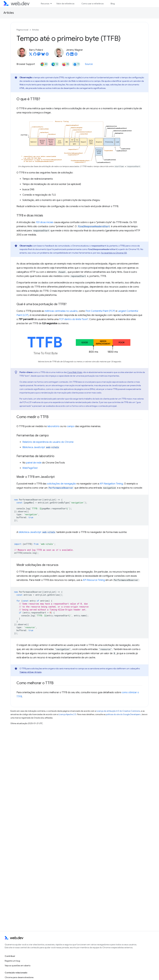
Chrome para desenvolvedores (19, 977)
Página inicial (22, 30)
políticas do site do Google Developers (123, 714)
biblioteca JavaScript (37, 532)
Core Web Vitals (75, 372)
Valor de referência (65, 4)
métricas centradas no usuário (61, 311)
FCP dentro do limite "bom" (74, 319)
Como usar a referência (92, 4)
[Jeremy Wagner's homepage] (76, 55)
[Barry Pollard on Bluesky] (43, 55)
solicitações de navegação (62, 484)
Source (89, 64)
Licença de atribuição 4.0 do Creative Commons (118, 711)
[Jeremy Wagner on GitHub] (68, 55)
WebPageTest (30, 468)
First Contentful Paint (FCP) (100, 311)
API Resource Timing (94, 580)
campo (71, 426)
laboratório (54, 426)
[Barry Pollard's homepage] (47, 55)
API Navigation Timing (111, 484)
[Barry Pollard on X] (31, 55)
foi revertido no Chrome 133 (114, 253)
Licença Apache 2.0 (67, 714)
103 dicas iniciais (45, 222)
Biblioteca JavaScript (41, 447)
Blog (113, 4)
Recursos (45, 4)
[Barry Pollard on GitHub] (35, 55)
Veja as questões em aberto (18, 966)
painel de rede (34, 463)
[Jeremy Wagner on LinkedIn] (72, 55)
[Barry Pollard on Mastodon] (39, 55)
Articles (9, 13)
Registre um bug (12, 961)
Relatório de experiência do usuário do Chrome (48, 442)
